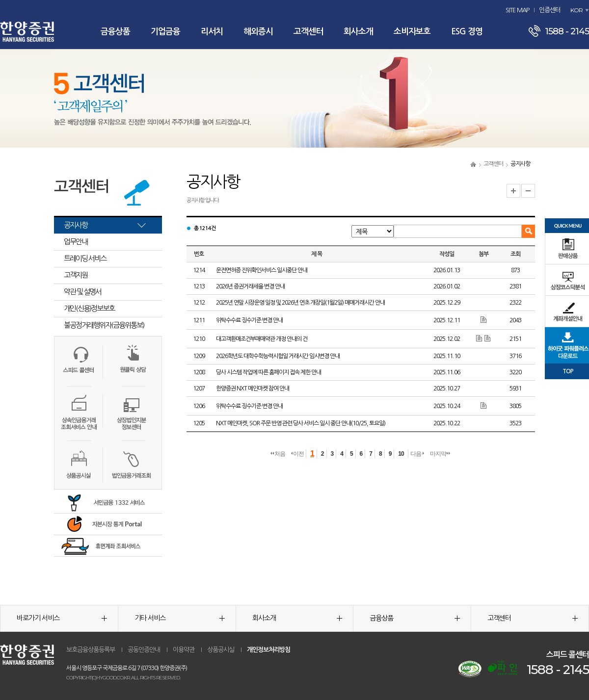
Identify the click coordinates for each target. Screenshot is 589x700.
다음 (417, 454)
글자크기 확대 (513, 191)
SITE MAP (517, 10)
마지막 (440, 454)
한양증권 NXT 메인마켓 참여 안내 (253, 389)
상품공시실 (221, 650)
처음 (278, 454)
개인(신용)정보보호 (89, 308)
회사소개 (358, 32)
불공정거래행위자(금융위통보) (104, 325)
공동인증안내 (144, 650)
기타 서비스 (180, 618)
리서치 (212, 32)
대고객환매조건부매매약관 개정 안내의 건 (262, 339)
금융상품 (115, 32)
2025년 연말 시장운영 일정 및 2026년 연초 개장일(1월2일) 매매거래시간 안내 (300, 303)
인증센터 (550, 10)
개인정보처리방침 (268, 650)
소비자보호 (412, 32)
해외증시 (258, 32)
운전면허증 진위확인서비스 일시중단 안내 (262, 270)
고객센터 (308, 32)
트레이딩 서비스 (85, 258)
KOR (576, 10)
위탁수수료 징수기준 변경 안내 (249, 320)
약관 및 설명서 (82, 292)
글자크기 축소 (528, 191)
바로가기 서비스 (62, 618)
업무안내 (76, 242)
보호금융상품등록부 (91, 650)
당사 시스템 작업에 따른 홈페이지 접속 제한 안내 (268, 372)
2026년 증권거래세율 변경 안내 (250, 286)
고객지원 (76, 275)
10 (401, 454)
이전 (297, 454)
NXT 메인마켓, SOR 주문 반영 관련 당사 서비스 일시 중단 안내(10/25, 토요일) (301, 423)
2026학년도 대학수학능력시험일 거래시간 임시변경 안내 (278, 356)
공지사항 (76, 225)
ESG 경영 (467, 32)
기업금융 (165, 32)
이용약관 (184, 650)
